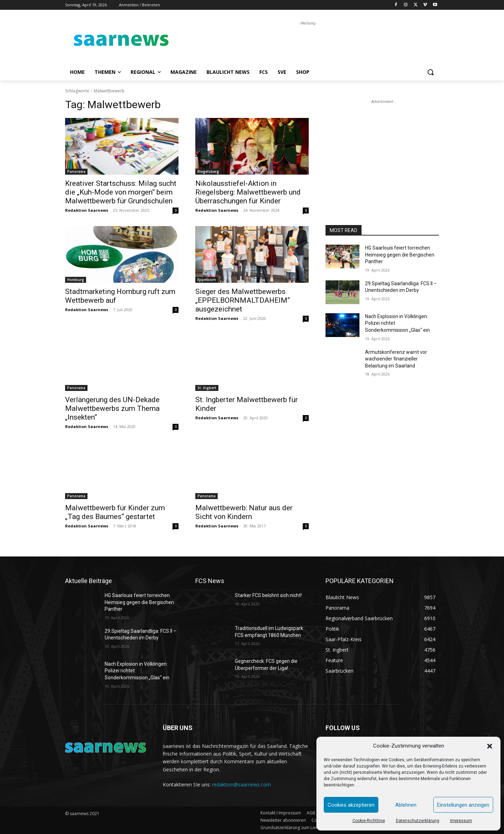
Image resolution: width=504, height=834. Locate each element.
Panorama (76, 171)
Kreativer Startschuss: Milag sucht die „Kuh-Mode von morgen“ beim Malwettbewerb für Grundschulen (121, 192)
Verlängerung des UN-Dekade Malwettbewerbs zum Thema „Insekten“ (112, 408)
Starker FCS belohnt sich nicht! (268, 595)
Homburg (76, 280)
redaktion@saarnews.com (241, 784)
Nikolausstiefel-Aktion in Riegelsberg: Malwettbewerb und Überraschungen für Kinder (248, 192)
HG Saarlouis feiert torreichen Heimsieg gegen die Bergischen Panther (400, 255)
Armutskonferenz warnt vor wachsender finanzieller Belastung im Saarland (396, 359)
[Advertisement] (304, 43)
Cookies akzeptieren (351, 805)
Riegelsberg (208, 171)
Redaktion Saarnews (87, 210)
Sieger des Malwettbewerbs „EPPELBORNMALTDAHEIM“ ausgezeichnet (243, 300)
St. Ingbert (207, 388)
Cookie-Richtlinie (369, 821)
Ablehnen (406, 805)
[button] (490, 746)
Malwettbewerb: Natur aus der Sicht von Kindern (244, 512)
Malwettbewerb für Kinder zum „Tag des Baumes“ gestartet (115, 512)
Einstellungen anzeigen (463, 805)
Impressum (461, 821)
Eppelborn (207, 280)
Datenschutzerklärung (418, 821)
